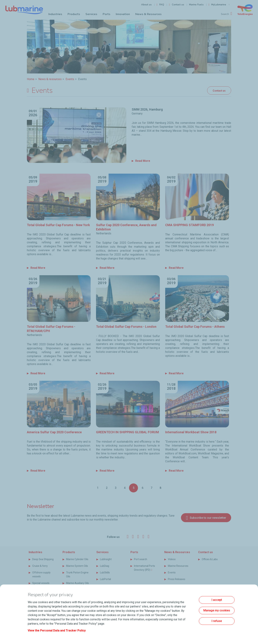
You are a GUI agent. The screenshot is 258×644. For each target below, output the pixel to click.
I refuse (217, 621)
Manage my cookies (217, 610)
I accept (217, 600)
